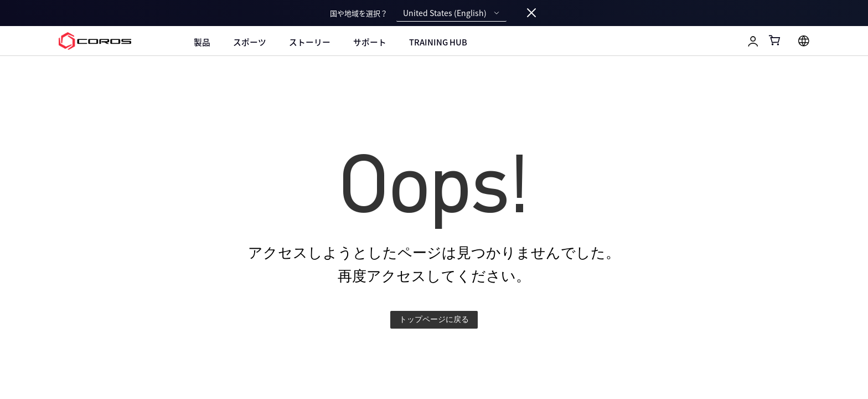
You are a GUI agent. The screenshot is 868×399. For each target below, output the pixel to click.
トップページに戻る (434, 319)
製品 (202, 42)
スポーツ (250, 42)
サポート (370, 42)
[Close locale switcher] (531, 13)
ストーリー (310, 42)
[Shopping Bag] (775, 40)
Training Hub (438, 42)
